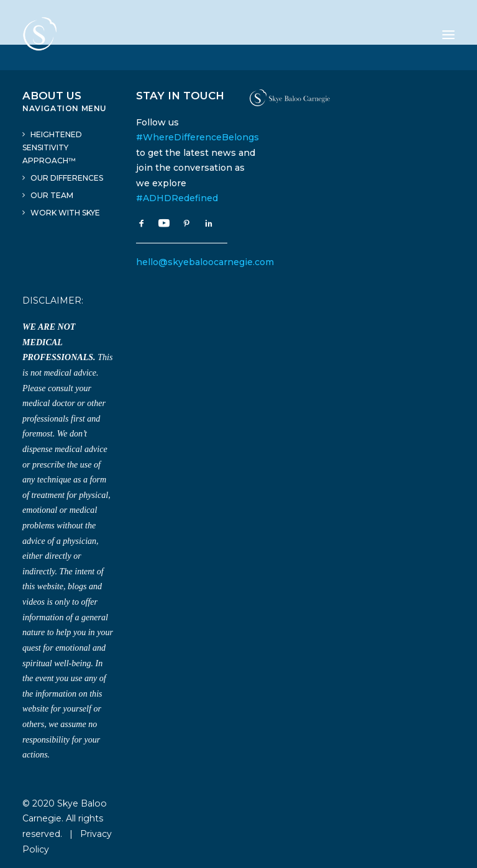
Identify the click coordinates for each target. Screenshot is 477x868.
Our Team (52, 195)
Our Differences (67, 178)
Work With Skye (65, 213)
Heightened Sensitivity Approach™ (52, 147)
